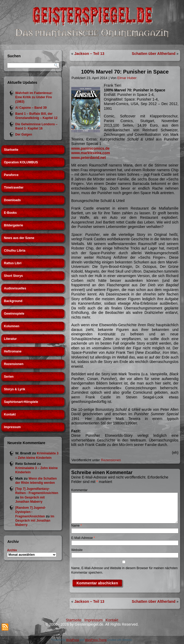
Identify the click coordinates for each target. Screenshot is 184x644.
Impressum (12, 427)
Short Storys (13, 276)
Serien (9, 377)
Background (13, 301)
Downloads (12, 200)
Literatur (10, 339)
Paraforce (11, 175)
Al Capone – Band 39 (31, 108)
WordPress (72, 640)
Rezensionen (14, 364)
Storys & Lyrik (15, 389)
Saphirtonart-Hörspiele (21, 402)
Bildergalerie (14, 225)
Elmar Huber (127, 78)
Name (76, 526)
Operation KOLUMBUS (21, 162)
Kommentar (79, 490)
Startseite (11, 150)
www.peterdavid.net (89, 158)
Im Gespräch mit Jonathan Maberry (35, 521)
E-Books (10, 213)
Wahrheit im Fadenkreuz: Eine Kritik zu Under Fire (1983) (34, 97)
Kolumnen (12, 326)
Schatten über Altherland (154, 54)
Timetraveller (14, 188)
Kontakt (10, 414)
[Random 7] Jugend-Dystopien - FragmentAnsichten (30, 512)
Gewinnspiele (14, 314)
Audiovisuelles (15, 288)
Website (77, 550)
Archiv (12, 550)
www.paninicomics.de (90, 148)
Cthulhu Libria (15, 251)
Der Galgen (24, 134)
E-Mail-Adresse (83, 538)
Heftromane (13, 351)
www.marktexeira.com (91, 153)
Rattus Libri (13, 263)
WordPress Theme (96, 640)
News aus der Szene (19, 238)
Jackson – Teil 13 (89, 54)
